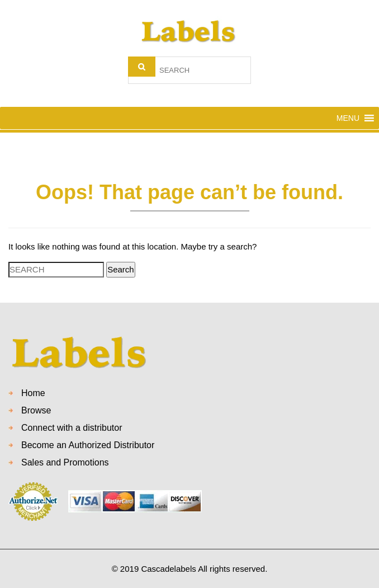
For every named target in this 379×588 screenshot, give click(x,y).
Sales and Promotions (65, 462)
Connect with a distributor (72, 428)
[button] (348, 118)
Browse (36, 410)
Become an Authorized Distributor (88, 445)
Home (33, 393)
